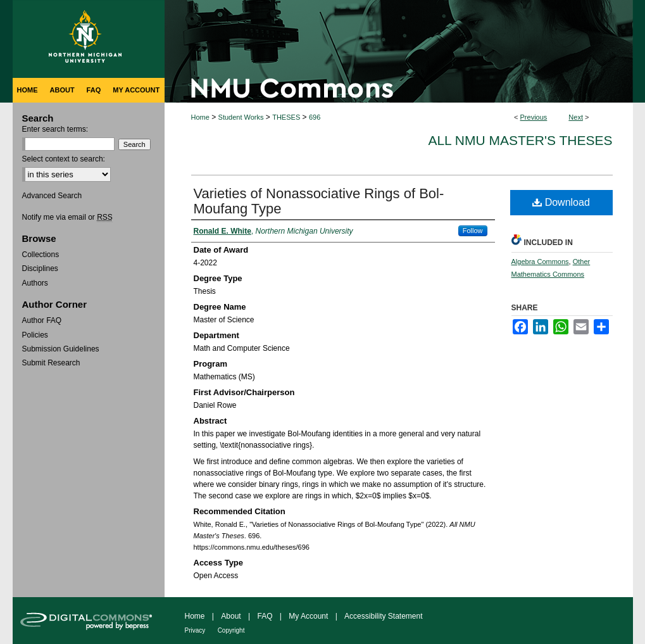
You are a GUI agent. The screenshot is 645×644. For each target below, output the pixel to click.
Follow (473, 230)
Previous (534, 117)
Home (200, 117)
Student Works (241, 117)
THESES (286, 117)
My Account (308, 616)
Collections (41, 255)
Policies (35, 335)
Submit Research (51, 363)
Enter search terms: (55, 129)
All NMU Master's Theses (520, 140)
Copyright (231, 630)
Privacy (195, 630)
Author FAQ (42, 320)
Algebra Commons (540, 262)
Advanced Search (52, 196)
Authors (35, 283)
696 (315, 117)
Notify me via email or (67, 217)
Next (576, 117)
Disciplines (40, 268)
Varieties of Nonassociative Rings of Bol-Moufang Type (319, 201)
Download (561, 202)
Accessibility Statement (383, 616)
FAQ (265, 616)
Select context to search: (64, 159)
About (231, 616)
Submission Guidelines (61, 349)
